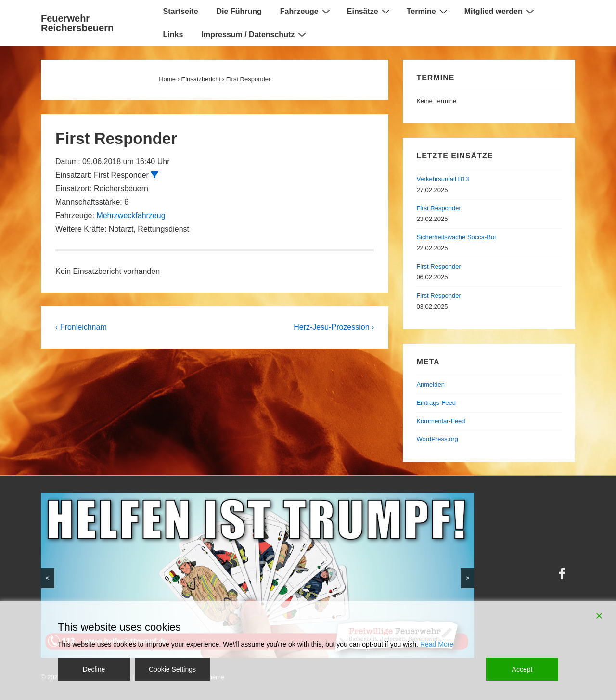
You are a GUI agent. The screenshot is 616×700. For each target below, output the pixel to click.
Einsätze (370, 11)
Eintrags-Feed (436, 403)
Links (173, 34)
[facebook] (563, 577)
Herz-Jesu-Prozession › (334, 327)
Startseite (181, 11)
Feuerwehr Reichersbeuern (77, 23)
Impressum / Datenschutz (255, 34)
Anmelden (430, 384)
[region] (257, 575)
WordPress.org (437, 439)
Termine (428, 11)
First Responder (438, 208)
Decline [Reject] (94, 669)
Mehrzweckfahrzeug (131, 215)
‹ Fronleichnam (81, 327)
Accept (522, 669)
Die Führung (239, 11)
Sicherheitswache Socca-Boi (456, 237)
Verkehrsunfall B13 (443, 179)
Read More (437, 644)
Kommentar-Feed (441, 421)
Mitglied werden (500, 11)
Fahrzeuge (306, 11)
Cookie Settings (172, 669)
